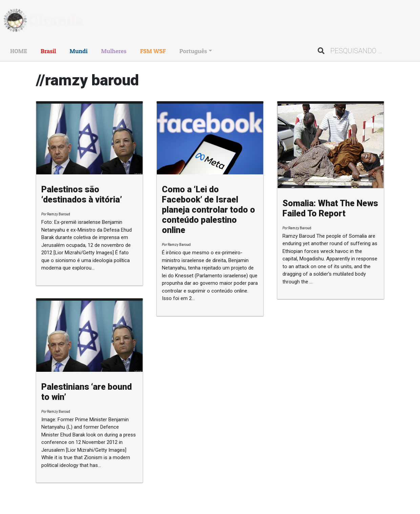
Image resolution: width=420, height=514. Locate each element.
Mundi (79, 51)
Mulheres (114, 51)
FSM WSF (153, 51)
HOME (19, 51)
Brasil (48, 51)
